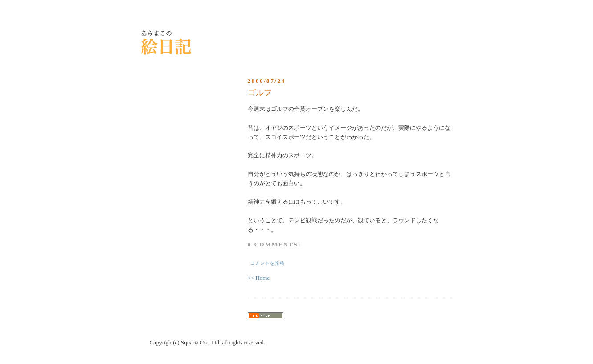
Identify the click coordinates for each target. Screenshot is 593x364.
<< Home (259, 278)
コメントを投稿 (268, 263)
